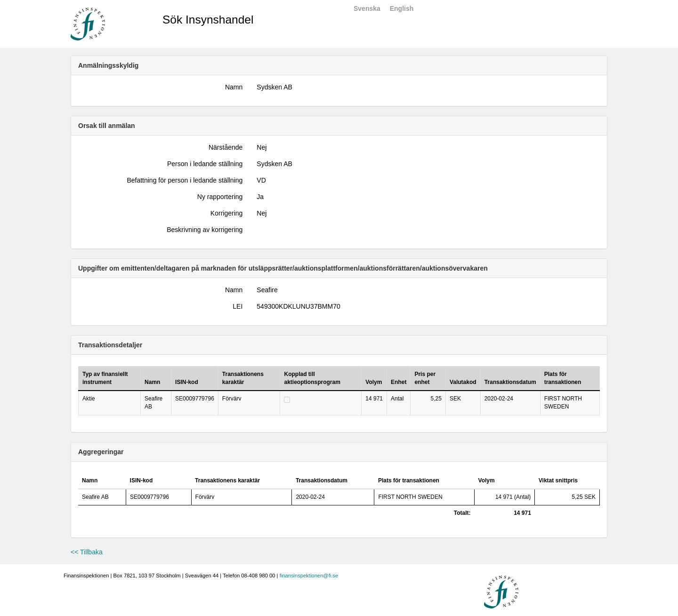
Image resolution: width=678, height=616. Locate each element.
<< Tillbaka (87, 552)
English (402, 8)
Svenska (367, 8)
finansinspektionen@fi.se (309, 576)
